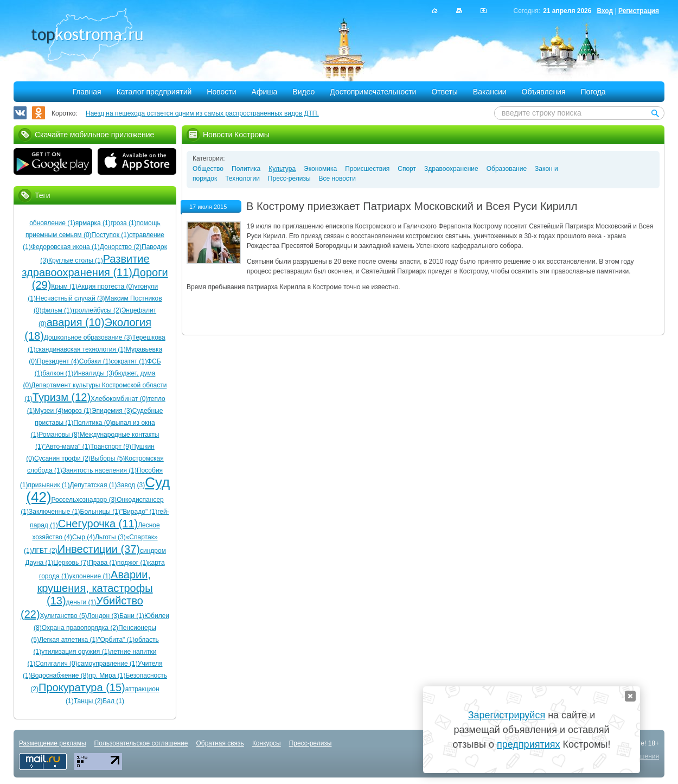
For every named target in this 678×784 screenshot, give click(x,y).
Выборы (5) (108, 458)
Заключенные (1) (55, 512)
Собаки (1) (95, 361)
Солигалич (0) (56, 664)
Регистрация (639, 11)
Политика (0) (92, 423)
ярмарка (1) (93, 223)
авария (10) (76, 322)
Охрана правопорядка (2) (80, 628)
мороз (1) (78, 411)
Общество (208, 169)
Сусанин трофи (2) (62, 458)
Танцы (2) (88, 701)
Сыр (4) (84, 537)
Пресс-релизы (289, 179)
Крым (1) (64, 286)
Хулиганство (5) (64, 616)
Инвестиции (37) (99, 549)
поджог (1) (133, 563)
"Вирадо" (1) (139, 512)
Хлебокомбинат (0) (119, 399)
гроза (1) (124, 223)
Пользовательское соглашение (141, 743)
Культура (282, 169)
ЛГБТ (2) (45, 551)
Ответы (444, 92)
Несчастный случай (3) (71, 298)
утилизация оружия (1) (75, 652)
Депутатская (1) (93, 485)
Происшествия (367, 169)
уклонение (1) (90, 576)
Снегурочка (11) (98, 524)
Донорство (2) (121, 247)
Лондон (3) (103, 616)
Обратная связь (220, 743)
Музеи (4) (49, 411)
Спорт (407, 169)
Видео (303, 92)
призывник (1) (49, 485)
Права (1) (103, 563)
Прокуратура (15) (82, 687)
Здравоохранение (451, 169)
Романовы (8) (59, 435)
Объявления (544, 92)
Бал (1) (113, 701)
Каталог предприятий (154, 92)
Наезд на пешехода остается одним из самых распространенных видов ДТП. (202, 113)
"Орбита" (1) (116, 640)
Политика (246, 169)
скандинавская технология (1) (81, 349)
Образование (507, 169)
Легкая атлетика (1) (68, 640)
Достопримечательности (373, 92)
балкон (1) (58, 373)
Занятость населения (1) (100, 470)
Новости (221, 92)
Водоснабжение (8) (60, 675)
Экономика (320, 169)
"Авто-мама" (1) (67, 447)
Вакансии (490, 92)
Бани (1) (132, 616)
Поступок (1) (110, 235)
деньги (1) (81, 602)
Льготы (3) (110, 537)
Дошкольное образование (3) (88, 337)
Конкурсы (267, 743)
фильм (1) (57, 310)
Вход (605, 11)
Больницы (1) (100, 512)
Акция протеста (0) (106, 286)
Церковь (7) (71, 563)
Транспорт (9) (111, 447)
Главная (87, 92)
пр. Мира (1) (107, 675)
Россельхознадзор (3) (84, 500)
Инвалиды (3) (94, 373)
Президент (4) (58, 361)
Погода (593, 92)
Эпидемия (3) (112, 411)
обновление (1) (52, 223)
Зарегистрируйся (507, 715)
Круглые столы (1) (76, 260)
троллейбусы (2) (97, 310)
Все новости (337, 179)
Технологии (242, 179)
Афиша (265, 92)
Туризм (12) (62, 397)
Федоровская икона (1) (65, 247)
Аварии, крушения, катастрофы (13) (95, 588)
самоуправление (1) (108, 664)
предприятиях (528, 744)
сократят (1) (129, 361)
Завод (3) (131, 485)
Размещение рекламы (53, 743)
